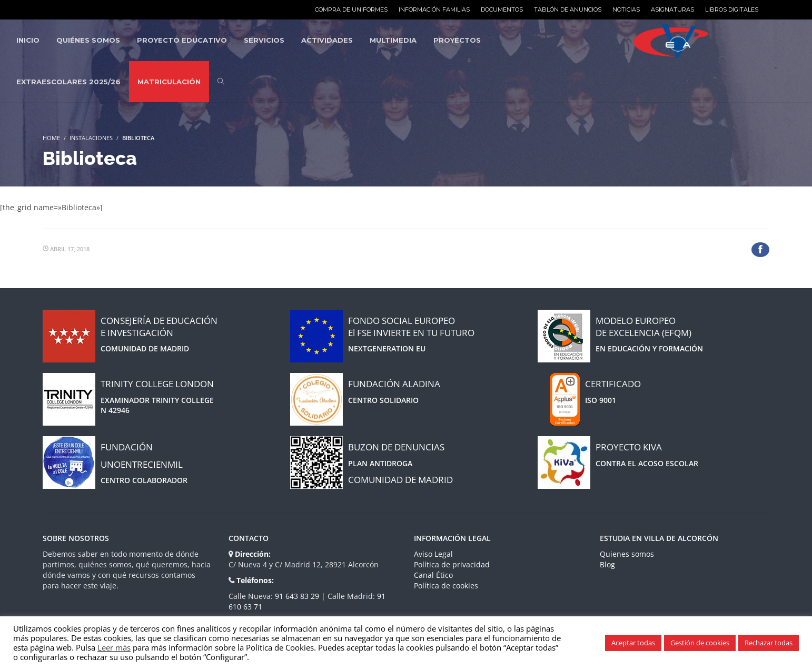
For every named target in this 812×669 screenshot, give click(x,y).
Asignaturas (672, 9)
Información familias (434, 9)
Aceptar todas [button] (633, 643)
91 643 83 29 (298, 596)
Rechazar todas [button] (769, 643)
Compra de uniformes (351, 9)
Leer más (114, 647)
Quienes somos (627, 554)
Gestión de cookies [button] (700, 643)
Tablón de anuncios (568, 9)
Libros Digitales (732, 9)
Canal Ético (433, 575)
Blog (607, 564)
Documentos (502, 9)
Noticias (626, 9)
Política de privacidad (452, 564)
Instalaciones (91, 138)
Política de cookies (446, 586)
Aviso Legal (433, 554)
